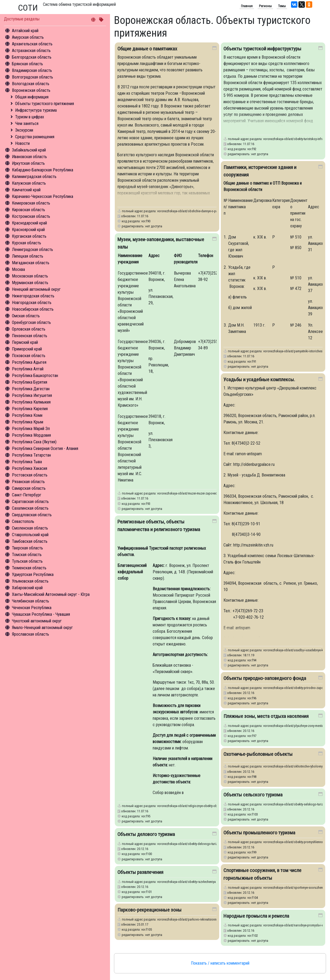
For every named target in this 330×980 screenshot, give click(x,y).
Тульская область (27, 561)
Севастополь (23, 521)
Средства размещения (35, 137)
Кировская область (28, 210)
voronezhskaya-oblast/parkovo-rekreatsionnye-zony (192, 919)
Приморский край (27, 349)
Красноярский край (28, 230)
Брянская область (27, 64)
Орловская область (29, 329)
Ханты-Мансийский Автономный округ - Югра (51, 594)
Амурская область (28, 37)
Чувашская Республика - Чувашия (41, 614)
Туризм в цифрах (30, 117)
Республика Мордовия (31, 435)
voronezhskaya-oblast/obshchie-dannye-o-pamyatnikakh (195, 211)
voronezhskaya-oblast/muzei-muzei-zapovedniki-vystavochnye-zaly (202, 493)
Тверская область (27, 548)
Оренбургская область (31, 322)
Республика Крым (28, 422)
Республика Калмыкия (31, 402)
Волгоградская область (32, 77)
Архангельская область (32, 44)
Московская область (30, 276)
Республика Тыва (27, 462)
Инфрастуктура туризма (36, 110)
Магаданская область (31, 263)
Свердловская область (32, 515)
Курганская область (29, 236)
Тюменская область (29, 568)
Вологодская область (31, 84)
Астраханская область (31, 51)
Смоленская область (30, 528)
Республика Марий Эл (31, 429)
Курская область (27, 243)
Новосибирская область (33, 309)
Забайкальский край (29, 150)
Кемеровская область (31, 203)
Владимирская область (32, 70)
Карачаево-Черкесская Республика (43, 196)
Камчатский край (26, 190)
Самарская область (29, 488)
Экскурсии (24, 130)
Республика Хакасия (30, 468)
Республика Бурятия (30, 382)
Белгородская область (32, 57)
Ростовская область (30, 475)
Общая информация (32, 97)
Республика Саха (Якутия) (34, 442)
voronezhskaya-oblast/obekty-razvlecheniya (186, 882)
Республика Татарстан (31, 455)
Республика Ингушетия (32, 395)
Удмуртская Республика (33, 574)
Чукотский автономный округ (37, 621)
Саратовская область (30, 502)
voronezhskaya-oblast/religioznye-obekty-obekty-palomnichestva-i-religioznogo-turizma (216, 806)
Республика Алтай (28, 369)
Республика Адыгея (29, 362)
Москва (18, 269)
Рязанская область (28, 482)
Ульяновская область (30, 581)
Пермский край (25, 342)
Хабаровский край (27, 588)
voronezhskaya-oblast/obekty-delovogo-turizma (189, 844)
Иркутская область (28, 163)
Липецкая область (28, 256)
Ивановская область (29, 157)
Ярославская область (30, 634)
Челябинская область (30, 601)
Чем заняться (27, 123)
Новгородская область (32, 303)
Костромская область (31, 216)
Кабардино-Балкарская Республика (43, 170)
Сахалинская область (30, 508)
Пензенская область (30, 336)
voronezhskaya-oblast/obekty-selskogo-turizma (295, 804)
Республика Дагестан (31, 389)
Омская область (26, 316)
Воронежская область (31, 90)
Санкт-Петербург (27, 495)
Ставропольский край (30, 535)
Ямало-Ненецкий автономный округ (42, 628)
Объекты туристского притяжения (45, 104)
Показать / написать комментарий (220, 963)
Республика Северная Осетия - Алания (45, 448)
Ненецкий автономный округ (36, 289)
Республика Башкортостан (35, 376)
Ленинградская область (32, 250)
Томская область (27, 555)
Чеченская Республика (32, 608)
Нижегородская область (33, 296)
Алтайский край (25, 31)
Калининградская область (34, 177)
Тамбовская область (30, 541)
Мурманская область (30, 283)
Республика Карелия (30, 409)
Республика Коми (27, 415)
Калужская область (29, 183)
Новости (22, 143)
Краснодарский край (29, 223)
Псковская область (29, 356)
